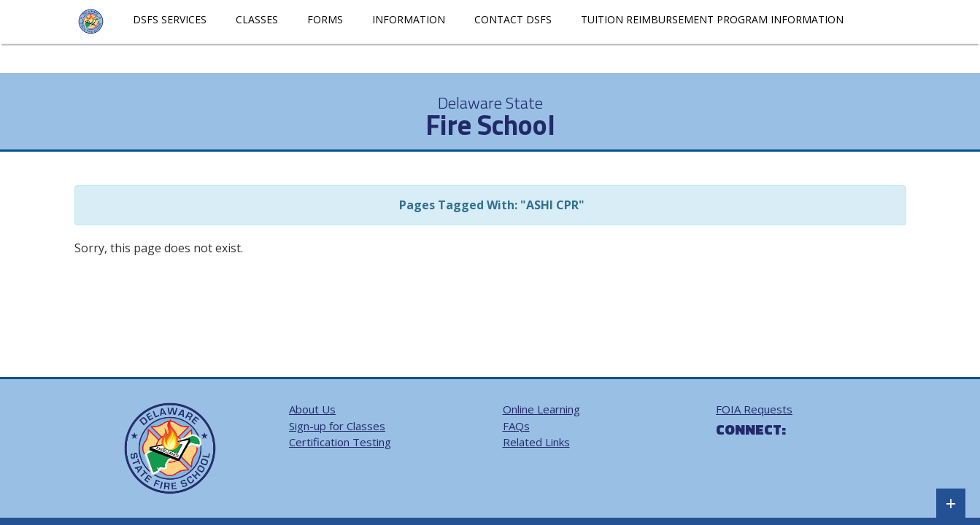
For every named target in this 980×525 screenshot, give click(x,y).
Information (409, 19)
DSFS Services (170, 19)
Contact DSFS (513, 19)
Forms (325, 19)
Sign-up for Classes (337, 426)
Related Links (536, 442)
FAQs (516, 426)
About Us (312, 409)
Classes (257, 19)
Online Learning (541, 409)
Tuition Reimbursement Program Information (712, 19)
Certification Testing (340, 442)
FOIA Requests (754, 409)
